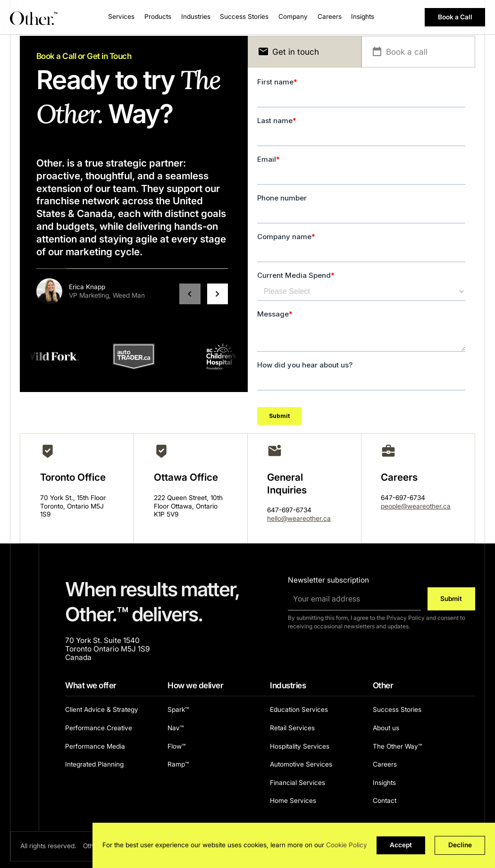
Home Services (293, 801)
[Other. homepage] (34, 17)
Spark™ (178, 709)
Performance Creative (99, 728)
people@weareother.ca (416, 506)
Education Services (299, 709)
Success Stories (244, 17)
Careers (330, 17)
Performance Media (95, 746)
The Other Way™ (397, 746)
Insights (384, 783)
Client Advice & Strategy (102, 709)
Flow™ (176, 746)
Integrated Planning (94, 764)
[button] (121, 17)
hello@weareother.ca (299, 518)
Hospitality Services (300, 746)
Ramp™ (178, 764)
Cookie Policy (347, 845)
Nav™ (176, 728)
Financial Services (298, 783)
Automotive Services (301, 764)
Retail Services (292, 728)
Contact (385, 801)
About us (386, 728)
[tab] (305, 52)
